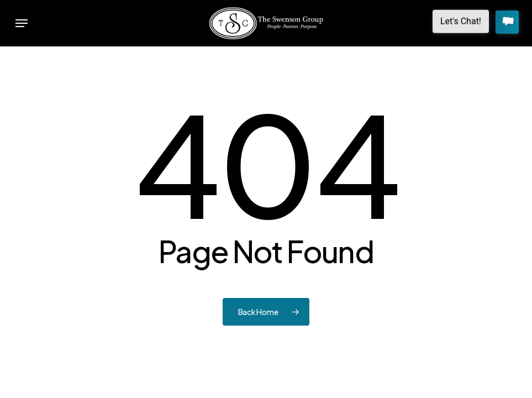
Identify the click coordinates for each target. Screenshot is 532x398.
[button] (22, 23)
